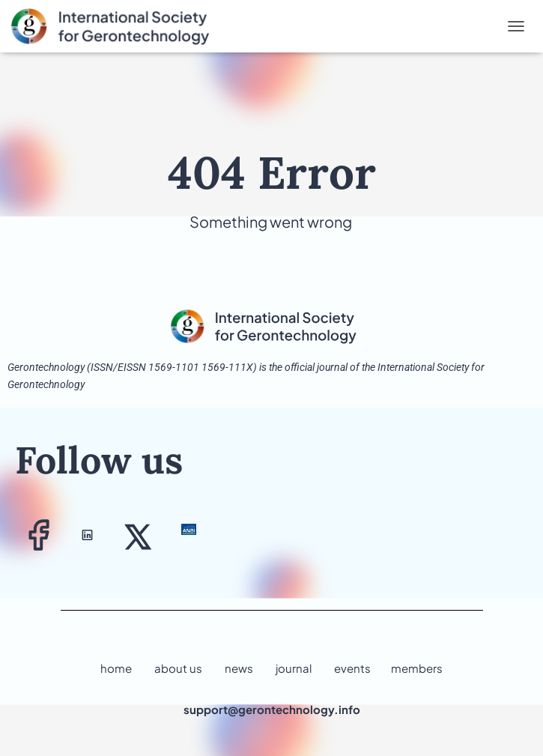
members (417, 668)
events (352, 668)
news (239, 668)
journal (294, 668)
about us (178, 668)
